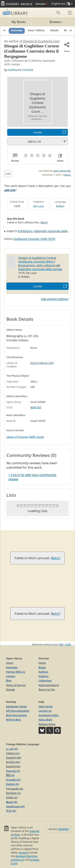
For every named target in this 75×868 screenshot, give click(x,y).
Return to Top (47, 689)
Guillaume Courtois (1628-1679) (34, 239)
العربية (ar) (12, 749)
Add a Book (45, 719)
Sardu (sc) (12, 797)
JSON (68, 644)
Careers (11, 676)
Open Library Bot (62, 171)
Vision (10, 663)
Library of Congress (17, 437)
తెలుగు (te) (12, 802)
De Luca (39, 206)
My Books (19, 22)
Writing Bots (13, 719)
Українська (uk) (15, 806)
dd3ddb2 (63, 829)
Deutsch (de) (13, 758)
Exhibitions (25, 231)
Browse (50, 22)
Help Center (46, 706)
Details (54, 31)
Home (42, 663)
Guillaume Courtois (21, 70)
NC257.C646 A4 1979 (42, 363)
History (67, 175)
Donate (41, 4)
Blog (9, 680)
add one (10, 190)
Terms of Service (16, 685)
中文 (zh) (11, 811)
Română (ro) (13, 793)
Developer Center (16, 706)
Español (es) (13, 766)
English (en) (13, 762)
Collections (45, 680)
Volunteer (12, 667)
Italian (60, 206)
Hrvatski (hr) (13, 780)
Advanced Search (49, 685)
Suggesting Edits (49, 715)
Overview (17, 31)
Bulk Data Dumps (16, 715)
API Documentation (18, 711)
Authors (43, 672)
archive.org (17, 860)
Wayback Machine (26, 856)
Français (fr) (13, 771)
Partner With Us (15, 672)
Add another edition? (55, 299)
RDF (61, 644)
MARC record (36, 437)
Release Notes (47, 724)
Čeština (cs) (13, 753)
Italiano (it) (12, 784)
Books (42, 667)
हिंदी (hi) (10, 775)
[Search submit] (58, 13)
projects (23, 852)
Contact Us (45, 711)
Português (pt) (15, 789)
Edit (8, 174)
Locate (37, 132)
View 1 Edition (36, 31)
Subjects (44, 676)
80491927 (36, 407)
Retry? (44, 222)
